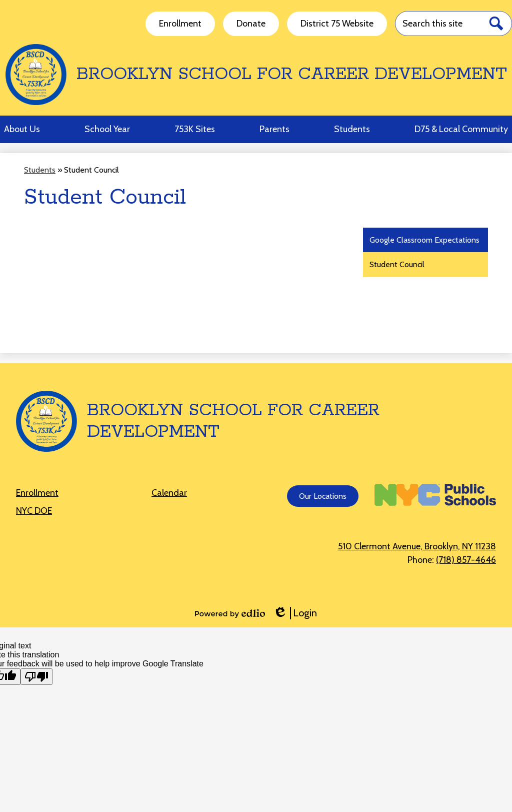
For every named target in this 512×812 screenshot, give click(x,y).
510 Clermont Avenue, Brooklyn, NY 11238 (417, 546)
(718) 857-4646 (466, 560)
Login (295, 613)
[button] (22, 129)
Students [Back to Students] (40, 170)
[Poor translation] (36, 677)
